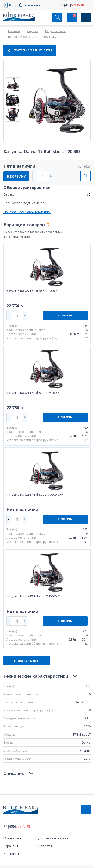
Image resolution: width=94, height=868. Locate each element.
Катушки (33, 31)
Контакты (11, 854)
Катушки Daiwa (55, 31)
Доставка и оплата (53, 838)
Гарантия (11, 846)
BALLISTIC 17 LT (54, 37)
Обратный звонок (86, 810)
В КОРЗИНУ (16, 176)
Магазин (14, 31)
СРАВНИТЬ (85, 176)
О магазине (12, 838)
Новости (45, 846)
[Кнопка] (86, 18)
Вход (13, 5)
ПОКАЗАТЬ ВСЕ (27, 661)
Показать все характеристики (27, 212)
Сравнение (33, 5)
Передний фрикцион (23, 37)
